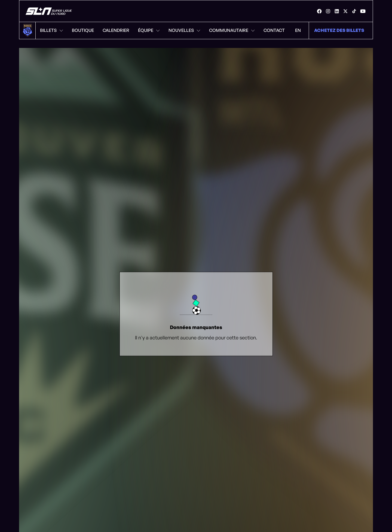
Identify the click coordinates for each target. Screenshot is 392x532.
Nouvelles (184, 30)
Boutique (83, 30)
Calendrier (116, 30)
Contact (274, 30)
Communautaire (232, 30)
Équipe (149, 30)
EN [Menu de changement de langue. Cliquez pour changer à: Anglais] (298, 30)
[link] (319, 11)
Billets (52, 30)
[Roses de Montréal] (49, 11)
